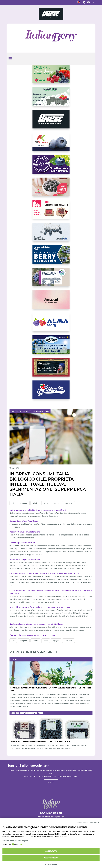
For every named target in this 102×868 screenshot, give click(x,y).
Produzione (44, 411)
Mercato (34, 411)
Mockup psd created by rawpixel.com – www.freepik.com (33, 635)
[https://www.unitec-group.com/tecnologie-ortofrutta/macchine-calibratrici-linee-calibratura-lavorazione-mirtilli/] (51, 121)
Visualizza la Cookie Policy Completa (15, 841)
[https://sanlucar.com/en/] (51, 347)
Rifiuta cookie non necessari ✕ (88, 822)
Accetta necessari (51, 858)
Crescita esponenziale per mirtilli (23, 543)
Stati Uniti (68, 503)
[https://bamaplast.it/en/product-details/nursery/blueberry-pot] (51, 302)
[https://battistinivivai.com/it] (51, 256)
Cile (13, 503)
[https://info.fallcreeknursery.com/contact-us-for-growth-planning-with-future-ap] (51, 279)
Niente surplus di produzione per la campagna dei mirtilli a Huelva (36, 624)
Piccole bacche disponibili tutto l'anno (25, 560)
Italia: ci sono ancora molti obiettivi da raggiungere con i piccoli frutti (38, 510)
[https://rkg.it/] (51, 144)
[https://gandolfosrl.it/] (51, 324)
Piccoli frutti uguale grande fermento (25, 532)
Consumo (15, 411)
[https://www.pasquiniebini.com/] (51, 99)
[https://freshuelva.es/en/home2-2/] (51, 76)
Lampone (24, 503)
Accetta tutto (51, 851)
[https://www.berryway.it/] (51, 166)
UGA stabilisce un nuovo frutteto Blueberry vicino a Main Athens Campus (40, 607)
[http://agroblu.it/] (51, 234)
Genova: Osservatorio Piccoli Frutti (24, 521)
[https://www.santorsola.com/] (51, 392)
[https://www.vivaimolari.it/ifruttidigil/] (51, 189)
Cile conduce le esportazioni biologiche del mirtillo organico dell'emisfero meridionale (44, 573)
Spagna (56, 503)
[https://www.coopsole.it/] (51, 211)
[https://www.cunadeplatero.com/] (51, 369)
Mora (46, 503)
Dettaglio (25, 411)
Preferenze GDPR (51, 864)
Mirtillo (35, 503)
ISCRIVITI (51, 782)
